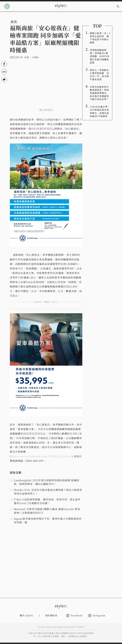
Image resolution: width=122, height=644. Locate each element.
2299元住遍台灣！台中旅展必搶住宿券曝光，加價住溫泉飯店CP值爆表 (100, 111)
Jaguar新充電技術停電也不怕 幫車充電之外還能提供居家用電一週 (48, 520)
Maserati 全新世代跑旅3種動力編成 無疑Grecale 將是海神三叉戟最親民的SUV (47, 511)
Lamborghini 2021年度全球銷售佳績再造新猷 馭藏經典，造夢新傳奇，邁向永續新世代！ (47, 482)
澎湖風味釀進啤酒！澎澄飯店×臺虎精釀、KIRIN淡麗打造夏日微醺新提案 (100, 56)
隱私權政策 (51, 615)
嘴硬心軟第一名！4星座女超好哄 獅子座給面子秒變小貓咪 (100, 38)
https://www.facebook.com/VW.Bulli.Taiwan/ (41, 456)
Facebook (74, 616)
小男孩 (35, 57)
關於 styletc (27, 615)
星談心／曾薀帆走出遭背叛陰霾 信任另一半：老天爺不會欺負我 (99, 75)
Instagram (97, 616)
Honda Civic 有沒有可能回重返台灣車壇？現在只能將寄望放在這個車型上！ (48, 492)
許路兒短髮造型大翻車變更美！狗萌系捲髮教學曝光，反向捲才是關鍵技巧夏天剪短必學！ (99, 93)
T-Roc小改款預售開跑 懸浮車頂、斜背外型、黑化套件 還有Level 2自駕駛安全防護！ (47, 501)
